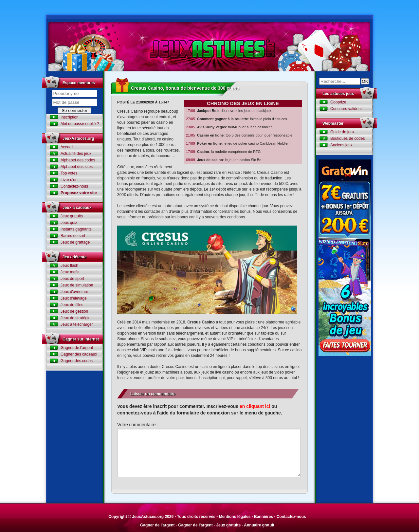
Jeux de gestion (74, 311)
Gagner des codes (77, 361)
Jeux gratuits (72, 216)
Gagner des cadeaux (79, 354)
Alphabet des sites (77, 167)
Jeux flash (69, 266)
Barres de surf (73, 236)
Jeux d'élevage (74, 298)
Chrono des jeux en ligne (243, 103)
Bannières (264, 517)
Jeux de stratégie (75, 318)
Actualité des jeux (76, 154)
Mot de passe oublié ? (80, 124)
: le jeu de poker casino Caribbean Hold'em (238, 144)
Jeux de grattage (75, 242)
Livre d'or (69, 180)
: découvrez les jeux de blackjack (228, 111)
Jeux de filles (72, 305)
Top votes (69, 173)
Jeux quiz (69, 223)
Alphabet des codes (78, 160)
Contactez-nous (74, 186)
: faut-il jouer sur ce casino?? (229, 127)
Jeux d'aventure (74, 292)
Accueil (67, 147)
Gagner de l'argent (77, 348)
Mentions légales (235, 517)
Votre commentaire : (138, 425)
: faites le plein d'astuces (236, 119)
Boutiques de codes (347, 138)
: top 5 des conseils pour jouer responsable (239, 135)
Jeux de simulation (77, 285)
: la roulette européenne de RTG (223, 152)
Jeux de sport (72, 279)
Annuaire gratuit (259, 525)
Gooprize (338, 102)
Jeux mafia (70, 272)
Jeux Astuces (209, 47)
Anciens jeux (341, 145)
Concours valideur (346, 109)
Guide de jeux (342, 132)
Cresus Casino (201, 322)
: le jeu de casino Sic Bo (223, 160)
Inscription (70, 117)
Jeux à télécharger (77, 324)
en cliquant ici (255, 406)
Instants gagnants (76, 229)
